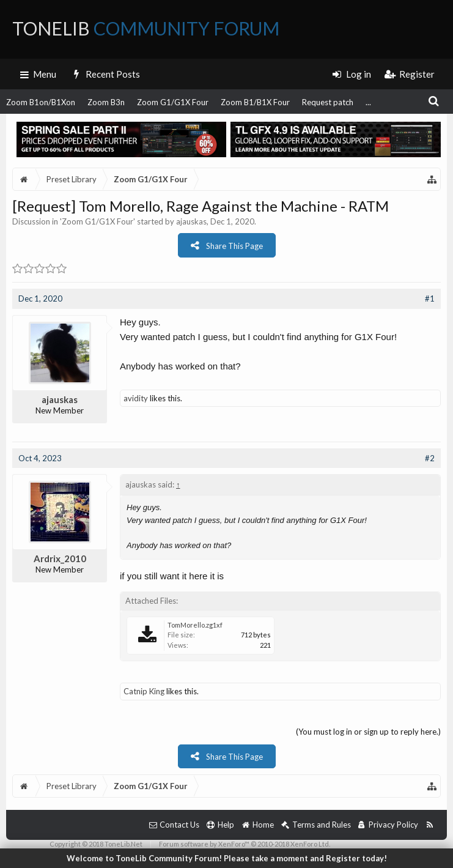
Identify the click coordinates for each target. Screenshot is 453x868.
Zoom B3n (106, 102)
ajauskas (191, 221)
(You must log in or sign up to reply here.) (368, 732)
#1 (430, 299)
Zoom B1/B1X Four (255, 102)
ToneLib (146, 28)
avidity (136, 398)
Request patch (328, 102)
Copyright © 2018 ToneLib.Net (96, 844)
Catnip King (144, 691)
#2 (430, 458)
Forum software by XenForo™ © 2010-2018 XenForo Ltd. (245, 844)
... (368, 102)
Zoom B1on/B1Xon (41, 102)
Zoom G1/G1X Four (173, 102)
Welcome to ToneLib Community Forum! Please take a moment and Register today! (227, 858)
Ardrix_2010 (60, 558)
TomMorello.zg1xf (195, 625)
